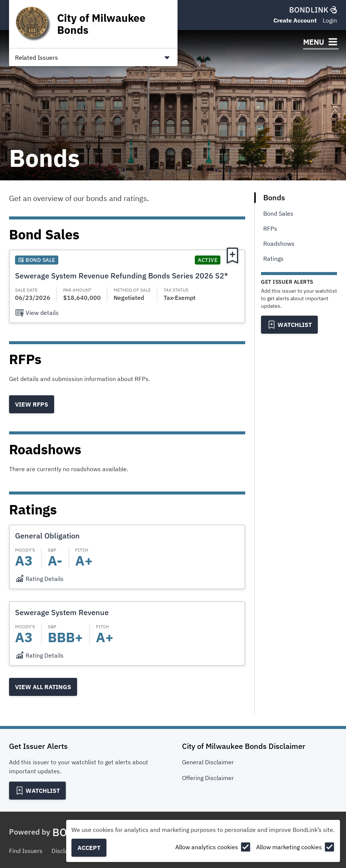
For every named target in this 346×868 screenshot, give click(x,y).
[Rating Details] (39, 579)
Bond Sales (278, 213)
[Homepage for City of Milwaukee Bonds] (93, 24)
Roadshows (279, 243)
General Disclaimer (208, 762)
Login (330, 20)
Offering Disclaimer (208, 778)
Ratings (273, 259)
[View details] (37, 313)
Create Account (295, 20)
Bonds (274, 197)
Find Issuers (26, 851)
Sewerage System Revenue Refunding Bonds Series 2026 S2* (121, 276)
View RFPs (32, 404)
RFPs (270, 228)
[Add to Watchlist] (289, 325)
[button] (127, 286)
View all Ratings (43, 687)
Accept (89, 848)
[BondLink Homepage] (313, 10)
